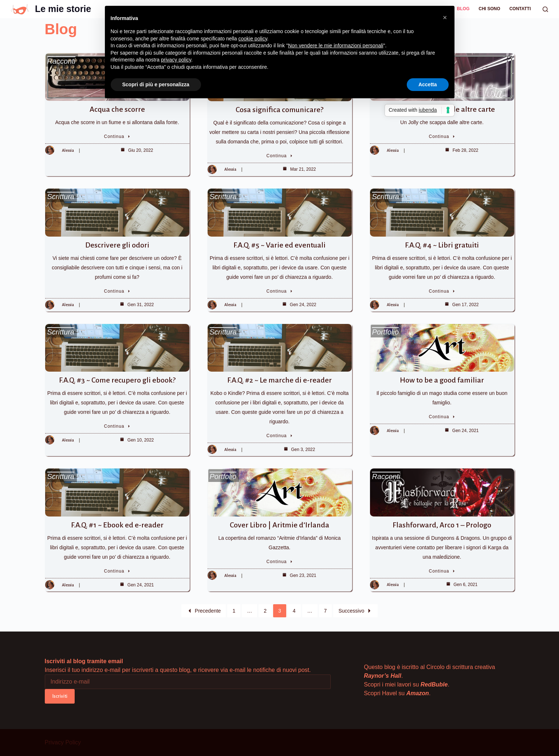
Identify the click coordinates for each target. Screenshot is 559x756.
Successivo (355, 611)
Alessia (68, 150)
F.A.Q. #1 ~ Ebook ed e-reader (117, 525)
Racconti (62, 61)
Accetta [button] (428, 84)
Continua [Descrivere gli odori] (117, 291)
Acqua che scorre (117, 109)
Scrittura (61, 197)
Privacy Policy (63, 742)
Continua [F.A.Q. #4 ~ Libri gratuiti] (442, 291)
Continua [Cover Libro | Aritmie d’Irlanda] (280, 562)
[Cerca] (545, 9)
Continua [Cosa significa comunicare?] (280, 156)
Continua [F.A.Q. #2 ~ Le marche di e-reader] (280, 436)
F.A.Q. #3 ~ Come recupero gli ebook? (117, 380)
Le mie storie (63, 9)
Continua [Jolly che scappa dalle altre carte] (442, 136)
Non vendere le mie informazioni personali (336, 45)
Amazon (418, 693)
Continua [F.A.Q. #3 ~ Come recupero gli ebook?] (117, 426)
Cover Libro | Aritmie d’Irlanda (279, 525)
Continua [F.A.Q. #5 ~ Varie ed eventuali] (280, 291)
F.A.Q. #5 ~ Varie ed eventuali (279, 245)
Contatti (520, 9)
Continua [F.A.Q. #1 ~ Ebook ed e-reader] (117, 571)
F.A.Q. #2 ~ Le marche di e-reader (279, 380)
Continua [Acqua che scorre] (117, 136)
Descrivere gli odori (117, 245)
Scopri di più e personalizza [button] (156, 84)
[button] (445, 17)
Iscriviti (60, 696)
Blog (463, 9)
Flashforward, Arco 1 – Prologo (442, 525)
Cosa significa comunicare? (279, 110)
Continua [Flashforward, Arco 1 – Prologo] (442, 571)
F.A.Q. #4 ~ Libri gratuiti (442, 245)
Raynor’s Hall (383, 676)
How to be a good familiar (442, 380)
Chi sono (489, 9)
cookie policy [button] (253, 39)
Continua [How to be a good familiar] (442, 417)
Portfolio (385, 332)
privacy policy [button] (176, 60)
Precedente (204, 611)
